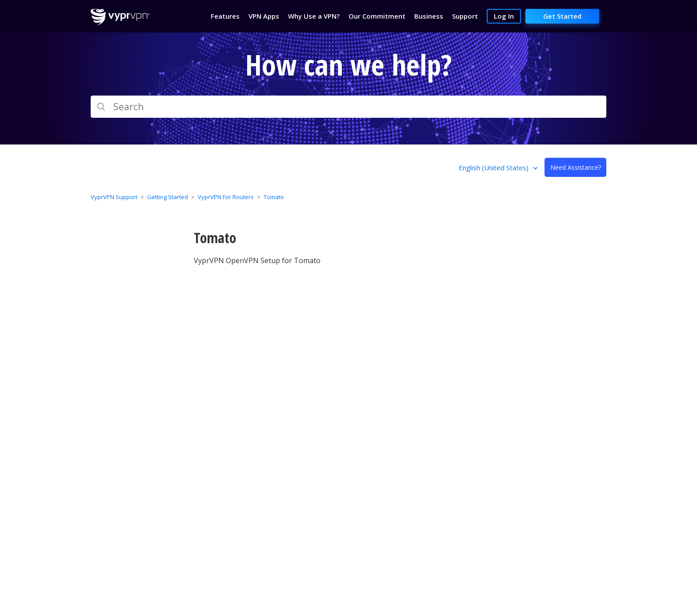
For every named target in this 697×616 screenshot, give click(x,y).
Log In (504, 16)
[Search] (348, 107)
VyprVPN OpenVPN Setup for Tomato (257, 260)
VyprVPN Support (114, 197)
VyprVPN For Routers (226, 197)
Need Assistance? (576, 167)
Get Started (562, 16)
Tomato (274, 197)
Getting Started (168, 197)
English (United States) (495, 168)
